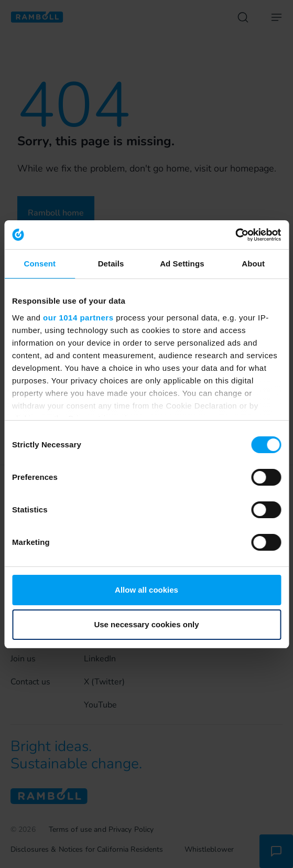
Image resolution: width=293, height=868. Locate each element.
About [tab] (253, 264)
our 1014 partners (78, 318)
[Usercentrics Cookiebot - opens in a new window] (235, 235)
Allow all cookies (146, 590)
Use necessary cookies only (146, 624)
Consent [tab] (40, 264)
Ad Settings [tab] (182, 264)
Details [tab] (111, 264)
